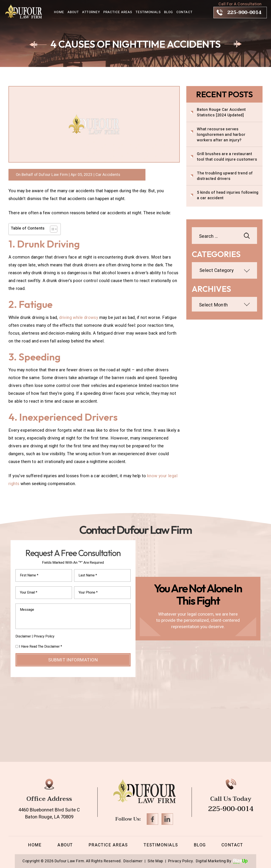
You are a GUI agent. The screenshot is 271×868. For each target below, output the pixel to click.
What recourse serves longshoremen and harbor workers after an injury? (221, 135)
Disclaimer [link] (133, 861)
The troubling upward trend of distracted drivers (225, 176)
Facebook (152, 819)
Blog (169, 12)
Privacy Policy (44, 636)
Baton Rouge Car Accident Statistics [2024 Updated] (221, 113)
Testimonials (148, 12)
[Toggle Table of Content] (52, 229)
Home (59, 12)
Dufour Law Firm (53, 175)
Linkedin (167, 819)
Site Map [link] (155, 861)
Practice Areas (118, 12)
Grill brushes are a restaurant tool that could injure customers (227, 157)
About (73, 12)
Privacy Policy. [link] (181, 861)
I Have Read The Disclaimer (41, 647)
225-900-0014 (244, 13)
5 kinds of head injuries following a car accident (228, 195)
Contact (184, 12)
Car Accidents (108, 175)
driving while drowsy (79, 318)
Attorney (91, 12)
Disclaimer (23, 636)
